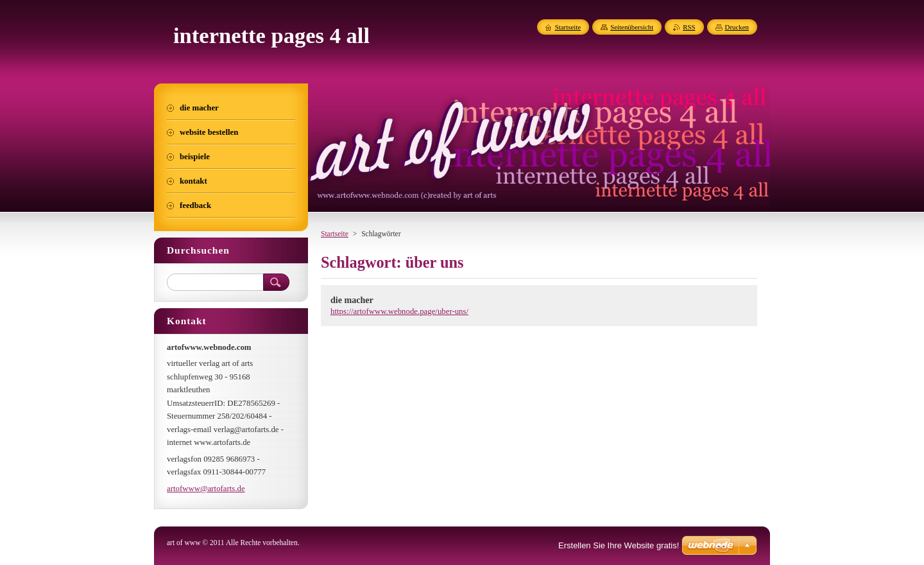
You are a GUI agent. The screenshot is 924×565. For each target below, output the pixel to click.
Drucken (737, 27)
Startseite (335, 234)
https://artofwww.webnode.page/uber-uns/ (399, 311)
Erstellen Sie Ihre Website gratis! (619, 545)
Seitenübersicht (632, 27)
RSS (689, 27)
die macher (352, 300)
